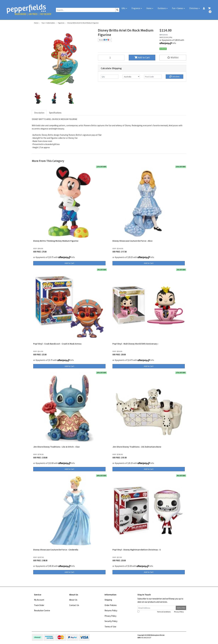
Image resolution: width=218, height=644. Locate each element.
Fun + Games (178, 8)
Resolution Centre (42, 610)
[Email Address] (157, 608)
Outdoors (162, 8)
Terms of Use (110, 627)
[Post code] (153, 77)
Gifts (123, 8)
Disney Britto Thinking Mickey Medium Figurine (56, 241)
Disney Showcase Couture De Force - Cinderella (56, 550)
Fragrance (136, 8)
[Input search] (86, 10)
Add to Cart (142, 57)
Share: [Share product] (104, 40)
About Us (73, 600)
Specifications (55, 113)
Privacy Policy (110, 616)
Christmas (194, 8)
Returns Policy (111, 610)
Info (174, 43)
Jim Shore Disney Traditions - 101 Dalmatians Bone (137, 447)
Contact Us (74, 605)
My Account (39, 600)
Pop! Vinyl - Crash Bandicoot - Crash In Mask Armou (57, 344)
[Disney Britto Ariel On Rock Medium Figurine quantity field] (111, 58)
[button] (173, 58)
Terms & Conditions (164, 612)
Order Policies (111, 605)
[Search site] (117, 10)
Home (149, 8)
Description (39, 113)
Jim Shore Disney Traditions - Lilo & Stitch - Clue (56, 447)
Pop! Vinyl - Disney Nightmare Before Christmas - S (137, 550)
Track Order (39, 605)
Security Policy (111, 621)
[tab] (39, 113)
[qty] (110, 77)
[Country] (131, 77)
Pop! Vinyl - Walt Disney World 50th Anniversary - (136, 344)
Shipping (108, 600)
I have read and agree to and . (161, 612)
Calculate (174, 77)
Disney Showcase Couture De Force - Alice (132, 241)
